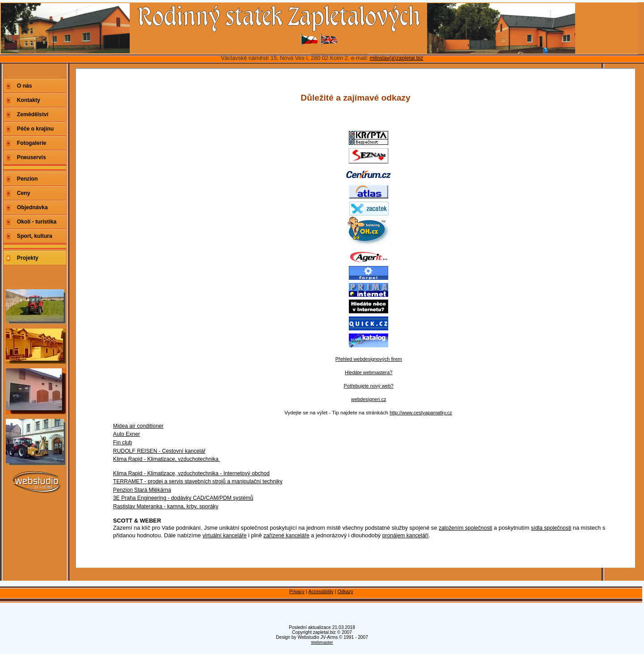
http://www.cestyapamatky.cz (421, 413)
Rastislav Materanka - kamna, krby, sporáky (166, 506)
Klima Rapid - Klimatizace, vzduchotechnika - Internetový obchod (191, 473)
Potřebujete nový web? (369, 386)
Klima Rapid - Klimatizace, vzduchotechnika (167, 459)
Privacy (297, 592)
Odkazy (345, 592)
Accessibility (321, 592)
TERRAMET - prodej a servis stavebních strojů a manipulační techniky (198, 481)
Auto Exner (127, 434)
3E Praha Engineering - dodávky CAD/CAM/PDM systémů (183, 498)
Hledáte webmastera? (369, 372)
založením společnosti (466, 528)
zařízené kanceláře (286, 536)
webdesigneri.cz (369, 399)
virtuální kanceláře (225, 536)
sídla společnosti (551, 528)
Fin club (123, 443)
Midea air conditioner (138, 426)
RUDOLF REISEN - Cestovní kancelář (159, 451)
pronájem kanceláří (405, 536)
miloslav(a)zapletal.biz (397, 58)
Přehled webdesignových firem (369, 359)
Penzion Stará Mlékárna (142, 490)
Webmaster (322, 642)
